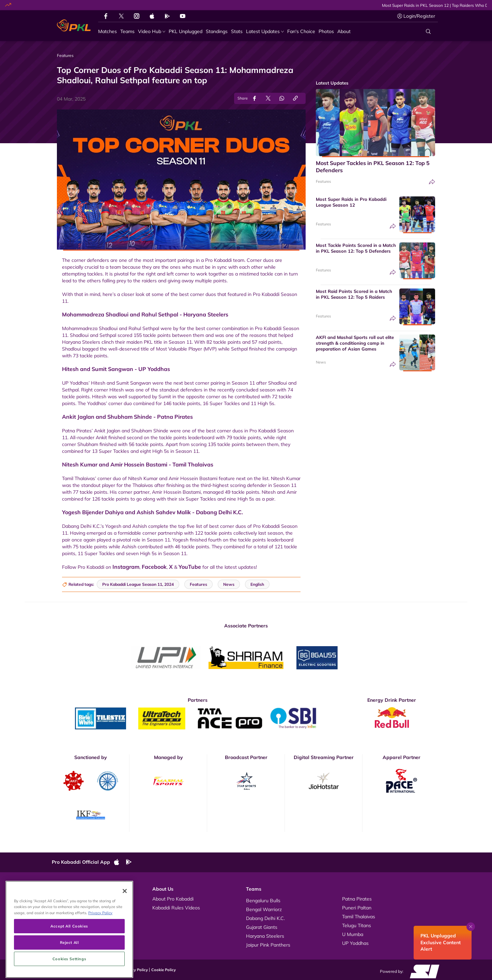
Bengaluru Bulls (263, 901)
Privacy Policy (135, 970)
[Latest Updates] (265, 32)
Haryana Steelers (265, 936)
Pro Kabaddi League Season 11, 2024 (138, 584)
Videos (66, 899)
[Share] (432, 182)
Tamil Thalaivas (359, 917)
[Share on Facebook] (255, 98)
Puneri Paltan (357, 908)
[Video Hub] (152, 32)
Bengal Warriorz (264, 909)
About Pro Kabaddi (173, 899)
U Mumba (353, 934)
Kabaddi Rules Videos (176, 908)
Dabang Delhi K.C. (265, 918)
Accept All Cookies (69, 966)
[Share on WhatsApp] (282, 98)
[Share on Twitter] (268, 98)
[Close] (125, 931)
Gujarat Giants (262, 927)
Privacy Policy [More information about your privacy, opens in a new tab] (100, 953)
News (321, 362)
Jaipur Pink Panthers (268, 945)
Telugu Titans (357, 925)
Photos (66, 908)
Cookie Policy (164, 970)
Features (323, 181)
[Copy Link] (295, 98)
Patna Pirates (357, 899)
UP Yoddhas (355, 943)
